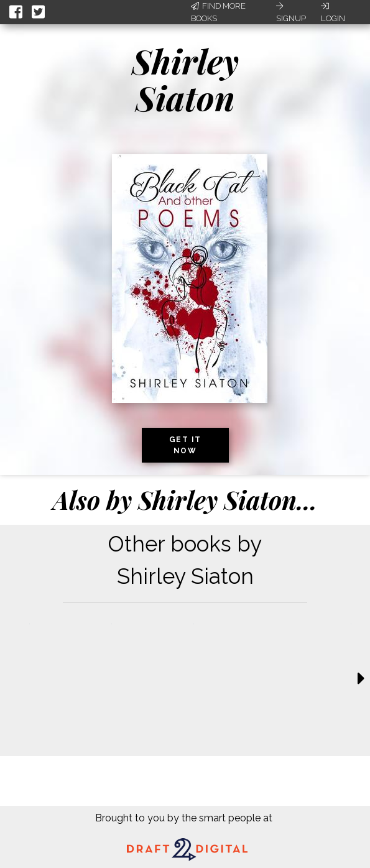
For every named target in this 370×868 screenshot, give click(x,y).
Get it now (185, 445)
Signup (291, 12)
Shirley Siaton (185, 79)
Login (333, 12)
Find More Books (218, 12)
